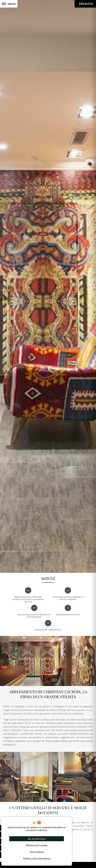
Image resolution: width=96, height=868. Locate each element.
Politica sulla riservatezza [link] (37, 858)
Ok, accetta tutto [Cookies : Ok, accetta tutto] (37, 839)
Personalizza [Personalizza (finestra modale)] (37, 852)
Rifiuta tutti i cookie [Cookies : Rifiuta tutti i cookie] (37, 845)
